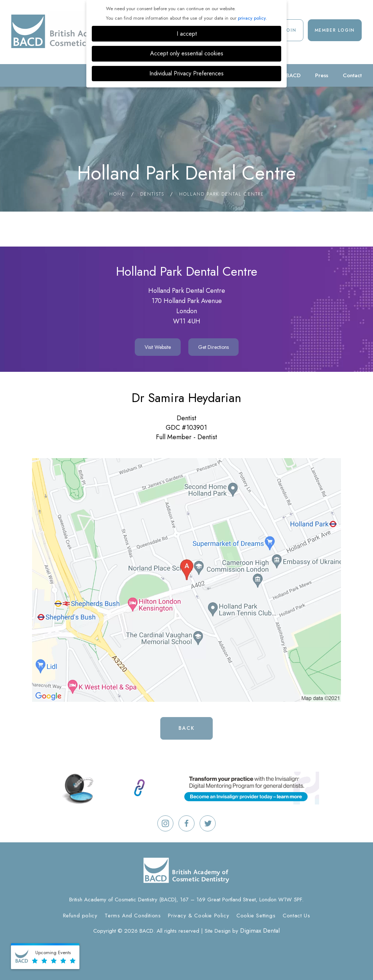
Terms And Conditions (133, 916)
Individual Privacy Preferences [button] (186, 73)
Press (322, 75)
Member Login (335, 30)
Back (186, 728)
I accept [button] (187, 34)
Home (117, 194)
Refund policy (80, 916)
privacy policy (252, 18)
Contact (352, 75)
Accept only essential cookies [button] (187, 53)
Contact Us (296, 916)
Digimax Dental (260, 930)
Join (290, 30)
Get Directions (213, 347)
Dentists (152, 194)
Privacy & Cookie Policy (199, 916)
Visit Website (158, 347)
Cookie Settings (256, 916)
